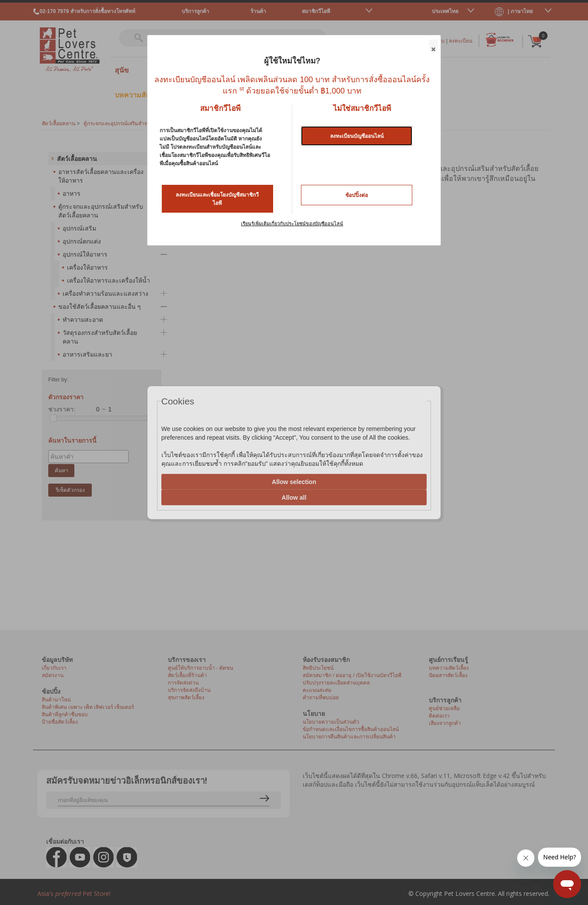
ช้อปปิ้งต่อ (357, 195)
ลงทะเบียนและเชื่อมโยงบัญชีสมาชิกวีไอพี (217, 199)
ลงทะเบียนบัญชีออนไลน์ (357, 136)
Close (433, 44)
